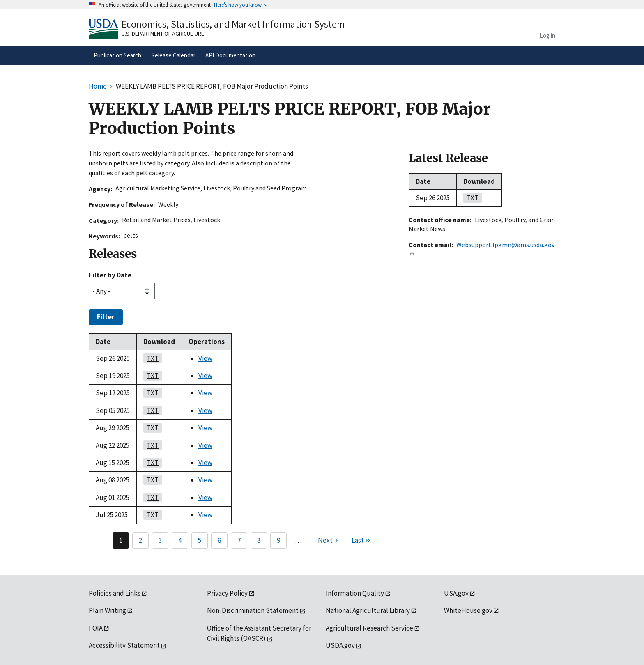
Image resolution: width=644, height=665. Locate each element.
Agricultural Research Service (369, 628)
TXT (151, 358)
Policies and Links (115, 593)
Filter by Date (110, 275)
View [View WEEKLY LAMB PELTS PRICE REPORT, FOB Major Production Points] (205, 358)
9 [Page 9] (278, 540)
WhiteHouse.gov (468, 610)
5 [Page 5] (200, 540)
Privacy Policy (227, 593)
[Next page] (329, 541)
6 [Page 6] (219, 540)
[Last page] (361, 541)
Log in (547, 36)
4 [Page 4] (180, 540)
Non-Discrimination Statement (253, 610)
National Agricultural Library (368, 610)
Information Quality (355, 593)
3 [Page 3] (160, 540)
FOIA (96, 628)
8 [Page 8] (259, 540)
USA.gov (456, 593)
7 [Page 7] (239, 540)
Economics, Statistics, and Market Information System (233, 24)
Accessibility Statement (124, 645)
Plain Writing (107, 610)
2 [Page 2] (140, 540)
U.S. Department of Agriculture (163, 34)
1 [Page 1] (121, 540)
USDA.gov (340, 645)
